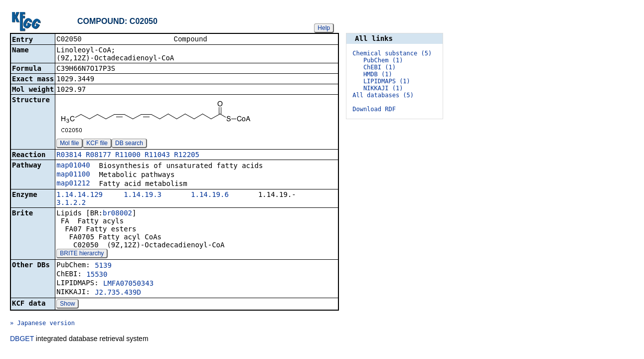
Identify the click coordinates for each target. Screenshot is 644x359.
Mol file (69, 144)
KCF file (97, 144)
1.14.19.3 (143, 195)
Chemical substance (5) (392, 53)
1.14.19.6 (210, 195)
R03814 (69, 156)
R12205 (187, 156)
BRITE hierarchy (82, 254)
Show (67, 305)
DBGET (22, 340)
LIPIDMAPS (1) (387, 81)
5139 (103, 266)
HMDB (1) (378, 74)
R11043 (157, 156)
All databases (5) (383, 95)
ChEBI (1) (380, 67)
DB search (129, 144)
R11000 (128, 156)
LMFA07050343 (128, 284)
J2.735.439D (118, 293)
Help (324, 28)
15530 (97, 275)
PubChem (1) (383, 60)
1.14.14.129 (80, 195)
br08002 (117, 214)
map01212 (73, 184)
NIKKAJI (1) (383, 88)
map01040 (73, 166)
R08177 (98, 156)
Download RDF (374, 109)
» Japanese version (42, 324)
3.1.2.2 (71, 203)
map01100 (73, 175)
